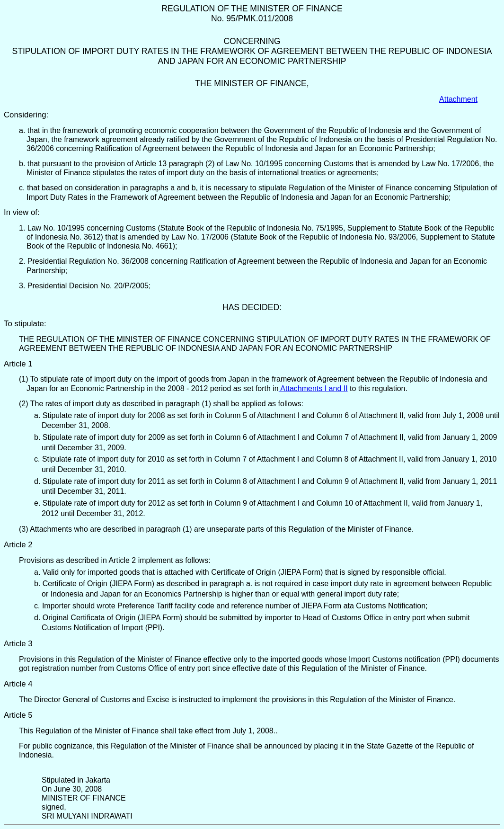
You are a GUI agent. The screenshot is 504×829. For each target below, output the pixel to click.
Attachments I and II (313, 388)
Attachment (458, 99)
